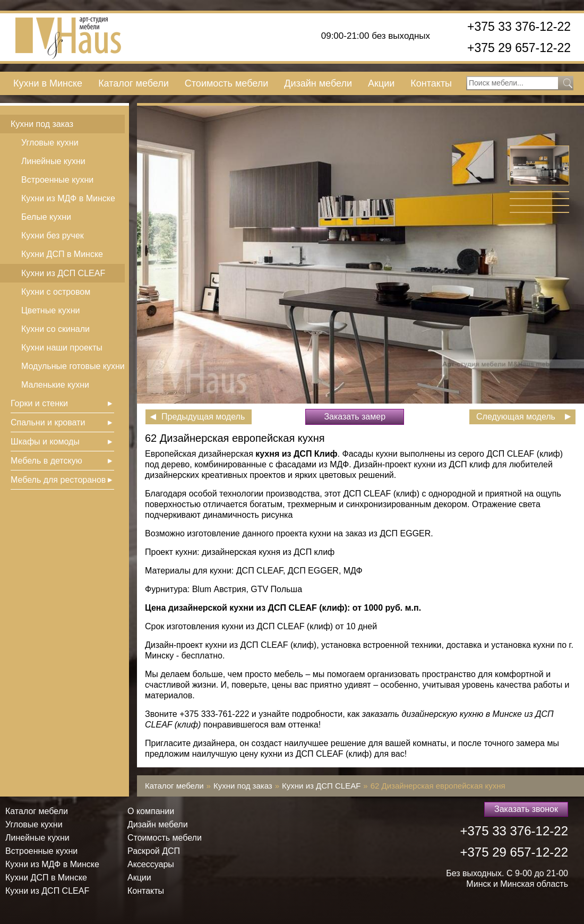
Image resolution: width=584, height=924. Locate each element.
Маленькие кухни (55, 385)
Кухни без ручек (53, 236)
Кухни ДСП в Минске (62, 254)
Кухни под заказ (42, 124)
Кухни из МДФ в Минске (68, 198)
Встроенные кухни (57, 180)
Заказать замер (355, 417)
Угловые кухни (50, 143)
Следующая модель (516, 417)
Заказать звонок (526, 809)
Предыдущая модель (203, 417)
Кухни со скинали (55, 329)
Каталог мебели (134, 83)
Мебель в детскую (46, 461)
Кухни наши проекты (62, 348)
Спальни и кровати (48, 422)
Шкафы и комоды (45, 442)
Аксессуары (151, 864)
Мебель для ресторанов (58, 480)
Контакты (431, 83)
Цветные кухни (50, 310)
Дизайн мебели (318, 83)
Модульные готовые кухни (73, 366)
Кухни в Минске (48, 83)
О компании (151, 811)
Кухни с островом (56, 292)
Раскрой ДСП (154, 851)
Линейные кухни (53, 161)
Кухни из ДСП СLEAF (63, 273)
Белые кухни (46, 217)
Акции (381, 83)
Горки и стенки (39, 403)
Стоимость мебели (226, 83)
